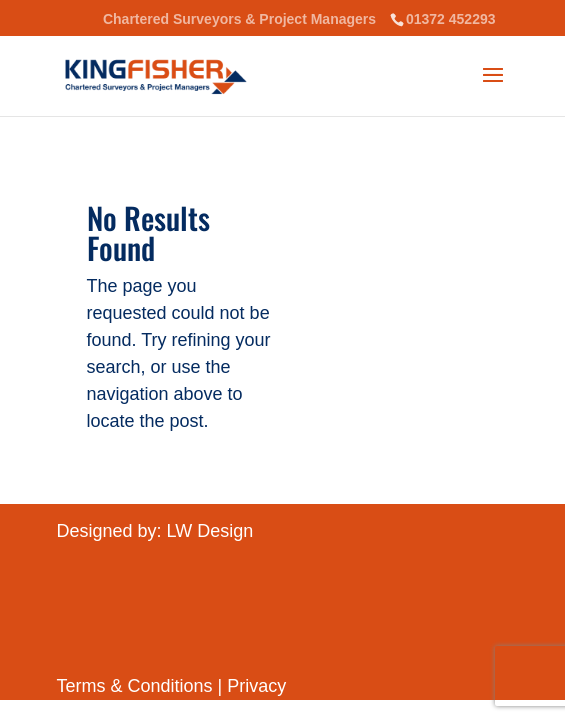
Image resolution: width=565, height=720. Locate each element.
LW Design (210, 531)
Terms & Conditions (137, 686)
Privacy (256, 686)
